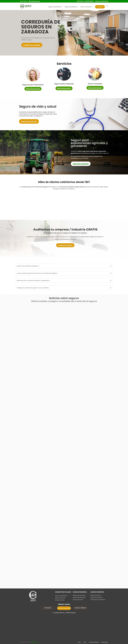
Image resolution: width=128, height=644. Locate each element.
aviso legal (105, 642)
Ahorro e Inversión (86, 7)
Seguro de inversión (96, 597)
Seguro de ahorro (96, 595)
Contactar (100, 7)
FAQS (85, 642)
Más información (33, 89)
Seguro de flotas (78, 600)
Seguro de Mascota (61, 596)
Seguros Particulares (55, 7)
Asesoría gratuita (29, 121)
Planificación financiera (98, 600)
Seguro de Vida (60, 600)
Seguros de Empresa (71, 7)
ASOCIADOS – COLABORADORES (85, 1)
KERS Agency (35, 642)
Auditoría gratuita (32, 45)
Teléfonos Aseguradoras (102, 1)
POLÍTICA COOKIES (94, 642)
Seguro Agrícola (60, 598)
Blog (79, 642)
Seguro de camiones (79, 595)
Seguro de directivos (79, 597)
